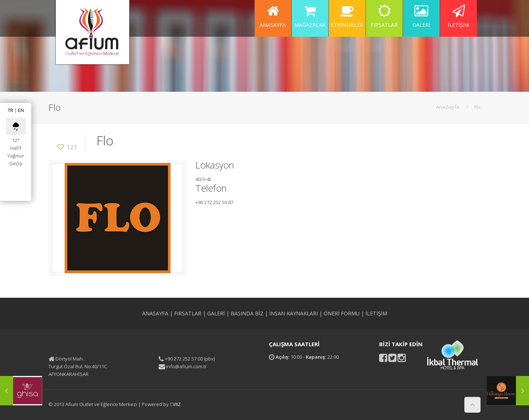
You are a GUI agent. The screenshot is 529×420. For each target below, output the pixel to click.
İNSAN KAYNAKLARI (294, 313)
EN (21, 110)
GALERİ (216, 313)
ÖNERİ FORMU (342, 313)
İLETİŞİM (376, 313)
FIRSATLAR (188, 313)
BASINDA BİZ (247, 313)
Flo (477, 107)
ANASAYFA (155, 313)
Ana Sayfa (448, 107)
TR (10, 110)
